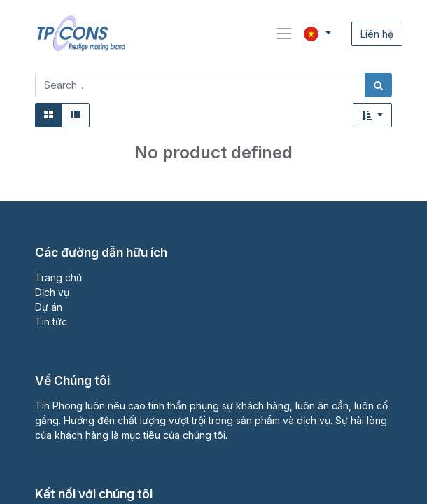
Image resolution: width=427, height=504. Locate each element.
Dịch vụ (52, 292)
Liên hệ (377, 34)
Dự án (49, 307)
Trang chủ (58, 278)
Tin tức (51, 322)
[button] (372, 115)
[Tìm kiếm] (378, 85)
